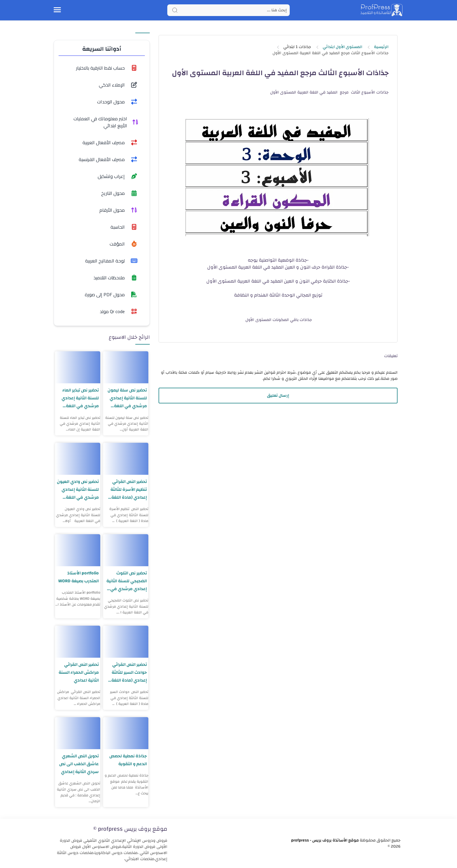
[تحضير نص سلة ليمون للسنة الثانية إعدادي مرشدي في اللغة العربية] (126, 367)
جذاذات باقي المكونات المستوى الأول (278, 320)
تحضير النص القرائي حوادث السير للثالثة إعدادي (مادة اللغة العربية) (129, 672)
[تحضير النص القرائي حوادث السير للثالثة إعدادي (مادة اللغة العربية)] (126, 642)
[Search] (228, 10)
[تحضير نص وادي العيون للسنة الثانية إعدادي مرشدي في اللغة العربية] (78, 459)
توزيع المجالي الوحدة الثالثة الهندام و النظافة (278, 295)
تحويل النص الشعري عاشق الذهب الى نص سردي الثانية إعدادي (79, 764)
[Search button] (175, 10)
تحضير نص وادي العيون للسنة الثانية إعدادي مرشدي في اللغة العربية (78, 489)
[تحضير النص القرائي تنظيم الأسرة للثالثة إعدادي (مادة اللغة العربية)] (126, 459)
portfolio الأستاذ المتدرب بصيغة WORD (78, 577)
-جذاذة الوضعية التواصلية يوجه (278, 260)
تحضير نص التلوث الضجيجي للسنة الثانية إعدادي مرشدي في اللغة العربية (127, 581)
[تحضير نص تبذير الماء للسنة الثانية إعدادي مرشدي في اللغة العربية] (78, 367)
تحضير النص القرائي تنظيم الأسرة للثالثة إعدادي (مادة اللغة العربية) (129, 489)
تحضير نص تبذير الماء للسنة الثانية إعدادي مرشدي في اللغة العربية (80, 398)
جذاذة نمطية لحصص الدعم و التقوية (128, 760)
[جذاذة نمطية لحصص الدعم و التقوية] (126, 733)
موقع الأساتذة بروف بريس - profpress (325, 840)
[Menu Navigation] (57, 10)
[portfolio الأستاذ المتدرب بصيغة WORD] (78, 550)
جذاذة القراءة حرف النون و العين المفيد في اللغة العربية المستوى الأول (277, 267)
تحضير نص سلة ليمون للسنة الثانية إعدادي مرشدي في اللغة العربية (127, 398)
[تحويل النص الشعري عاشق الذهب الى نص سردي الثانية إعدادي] (78, 733)
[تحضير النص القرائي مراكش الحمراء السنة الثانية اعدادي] (78, 642)
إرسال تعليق (278, 396)
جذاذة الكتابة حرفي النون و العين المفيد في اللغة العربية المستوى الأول (277, 281)
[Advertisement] (278, 456)
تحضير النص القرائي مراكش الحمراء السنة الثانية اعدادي (79, 672)
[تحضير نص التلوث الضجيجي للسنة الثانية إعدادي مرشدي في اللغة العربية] (126, 550)
